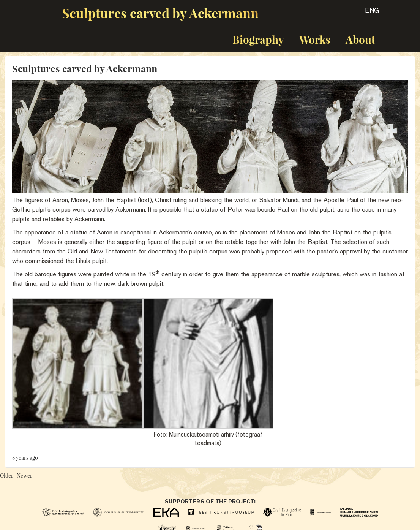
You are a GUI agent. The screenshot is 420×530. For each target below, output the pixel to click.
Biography (258, 39)
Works (315, 39)
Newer (24, 475)
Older (7, 475)
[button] (365, 13)
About (360, 39)
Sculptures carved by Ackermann (160, 13)
